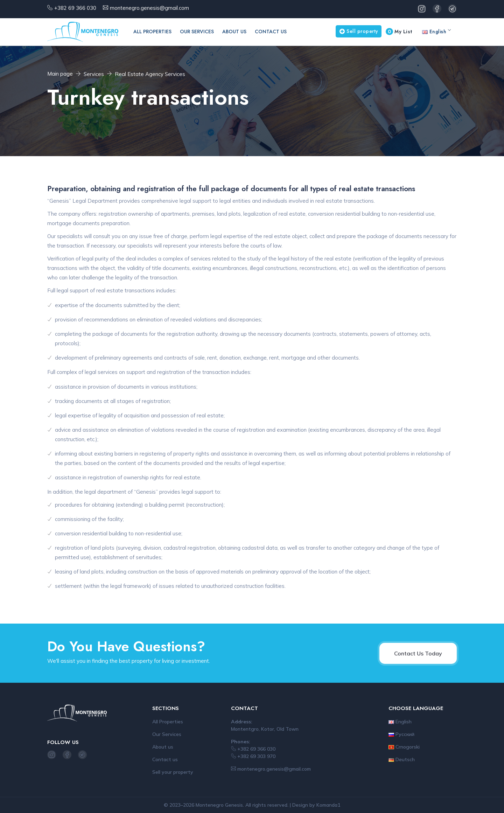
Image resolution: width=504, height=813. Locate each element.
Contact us (271, 32)
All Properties (152, 32)
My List (399, 32)
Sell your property (173, 772)
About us (234, 32)
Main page (60, 74)
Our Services (197, 32)
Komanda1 (328, 805)
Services (94, 74)
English (436, 32)
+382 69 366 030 (75, 8)
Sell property (359, 31)
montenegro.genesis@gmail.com (149, 8)
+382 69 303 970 (253, 756)
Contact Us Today (418, 653)
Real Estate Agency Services (150, 74)
